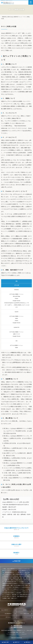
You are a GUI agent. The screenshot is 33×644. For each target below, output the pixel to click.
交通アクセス (16, 642)
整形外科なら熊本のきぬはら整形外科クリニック (16, 634)
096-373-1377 (12, 507)
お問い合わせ (8, 617)
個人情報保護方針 (8, 614)
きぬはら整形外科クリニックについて (8, 610)
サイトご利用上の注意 (25, 614)
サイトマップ (25, 617)
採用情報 (25, 610)
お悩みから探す (5, 642)
